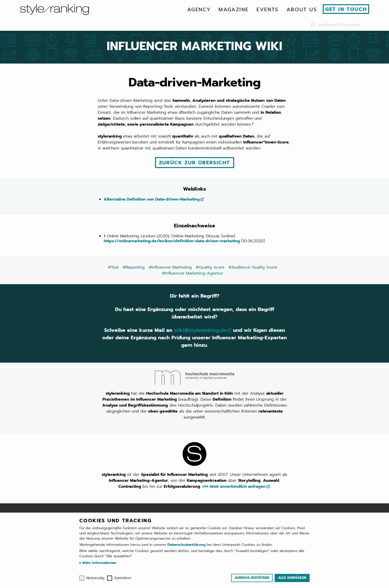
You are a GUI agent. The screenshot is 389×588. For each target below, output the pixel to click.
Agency (199, 9)
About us (302, 9)
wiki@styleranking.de (200, 330)
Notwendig (95, 578)
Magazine (234, 9)
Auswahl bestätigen (252, 578)
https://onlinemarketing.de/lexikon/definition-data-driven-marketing (172, 241)
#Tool (113, 267)
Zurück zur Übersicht (195, 163)
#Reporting (134, 267)
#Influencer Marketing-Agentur (193, 273)
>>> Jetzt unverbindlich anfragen (234, 486)
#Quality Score (210, 267)
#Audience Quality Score (253, 267)
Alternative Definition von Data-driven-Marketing (152, 199)
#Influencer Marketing (170, 267)
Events (267, 9)
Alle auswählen (292, 578)
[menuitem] (199, 9)
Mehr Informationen (99, 563)
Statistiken (123, 578)
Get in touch (346, 9)
